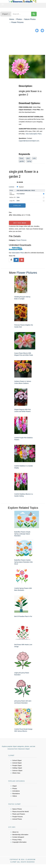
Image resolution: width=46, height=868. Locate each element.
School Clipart (17, 760)
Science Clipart (17, 770)
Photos (19, 19)
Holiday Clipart (17, 768)
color (34, 158)
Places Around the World (20, 812)
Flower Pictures (17, 22)
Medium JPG (13, 197)
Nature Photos (30, 19)
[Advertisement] (23, 44)
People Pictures (18, 817)
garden (22, 161)
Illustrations (16, 794)
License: (12, 187)
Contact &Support (18, 837)
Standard (21, 187)
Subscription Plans (18, 253)
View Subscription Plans (34, 134)
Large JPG (12, 201)
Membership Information (20, 835)
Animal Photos (17, 819)
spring (29, 161)
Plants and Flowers (19, 814)
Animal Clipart (17, 763)
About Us (15, 832)
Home (12, 19)
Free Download (12, 194)
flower (22, 158)
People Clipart (17, 765)
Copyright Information (19, 842)
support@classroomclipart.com (29, 141)
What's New (16, 773)
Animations (16, 791)
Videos (15, 796)
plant (28, 158)
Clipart (14, 786)
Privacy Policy (17, 840)
